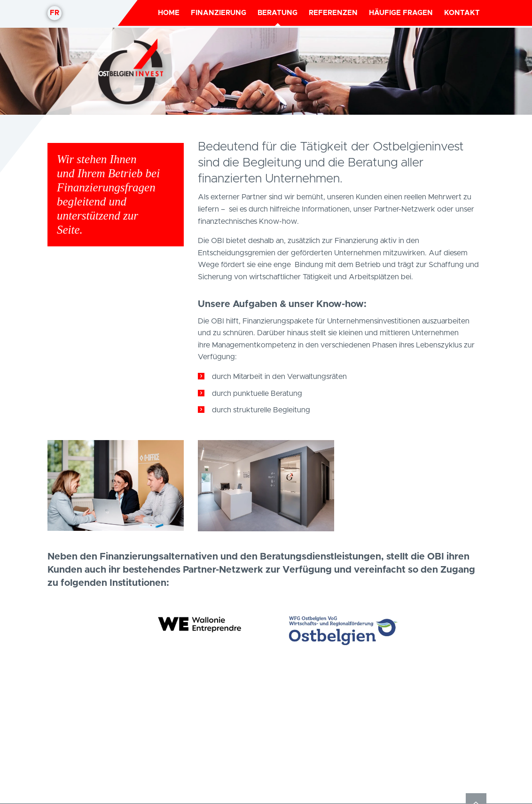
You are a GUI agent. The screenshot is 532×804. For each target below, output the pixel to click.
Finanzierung (219, 13)
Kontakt (462, 13)
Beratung (278, 13)
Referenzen (333, 13)
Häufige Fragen (401, 13)
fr (55, 13)
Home (169, 13)
